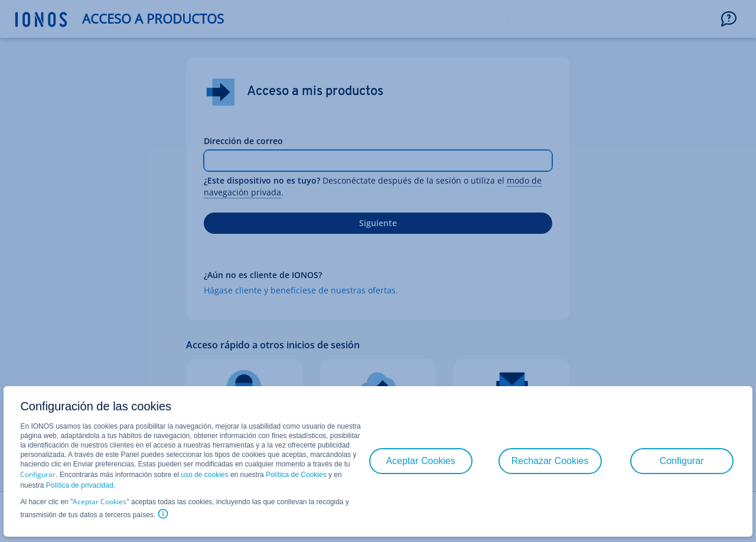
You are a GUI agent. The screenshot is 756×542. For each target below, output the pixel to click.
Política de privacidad (80, 485)
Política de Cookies (296, 475)
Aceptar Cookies (100, 502)
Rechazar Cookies (550, 461)
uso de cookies (203, 475)
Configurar (38, 474)
